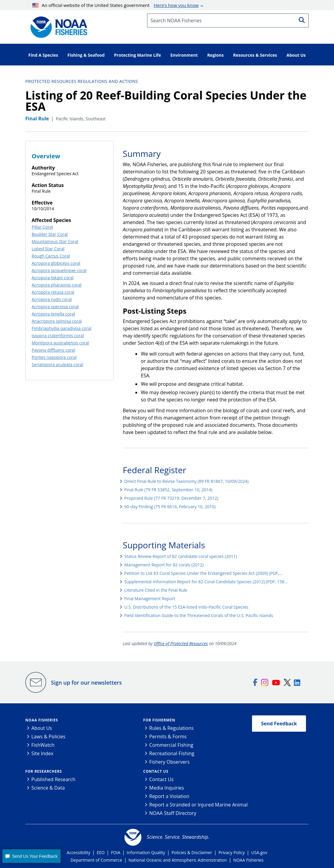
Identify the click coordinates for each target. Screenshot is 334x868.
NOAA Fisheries (42, 720)
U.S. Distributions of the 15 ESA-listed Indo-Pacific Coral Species (186, 607)
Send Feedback (279, 724)
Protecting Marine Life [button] (137, 55)
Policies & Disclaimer (192, 852)
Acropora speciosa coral (55, 307)
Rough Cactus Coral (51, 256)
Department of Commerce (96, 860)
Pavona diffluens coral (53, 350)
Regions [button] (215, 55)
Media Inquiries (167, 788)
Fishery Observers (169, 762)
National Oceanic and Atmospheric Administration (178, 860)
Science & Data (48, 788)
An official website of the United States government (115, 5)
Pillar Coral (42, 227)
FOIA (116, 852)
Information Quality (146, 852)
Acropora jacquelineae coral (59, 270)
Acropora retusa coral (53, 292)
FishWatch (43, 745)
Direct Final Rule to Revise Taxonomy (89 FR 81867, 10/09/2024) (186, 481)
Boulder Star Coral (50, 234)
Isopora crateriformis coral (58, 336)
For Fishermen (159, 720)
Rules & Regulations (171, 728)
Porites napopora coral (54, 357)
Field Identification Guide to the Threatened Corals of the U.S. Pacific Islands (199, 615)
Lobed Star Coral (48, 249)
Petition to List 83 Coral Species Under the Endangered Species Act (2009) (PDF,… (203, 573)
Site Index (42, 753)
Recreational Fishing (172, 753)
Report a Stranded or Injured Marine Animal (199, 805)
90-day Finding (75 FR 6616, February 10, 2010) (170, 507)
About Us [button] (296, 55)
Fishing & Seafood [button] (86, 55)
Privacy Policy (232, 852)
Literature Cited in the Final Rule (156, 590)
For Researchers (44, 771)
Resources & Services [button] (255, 55)
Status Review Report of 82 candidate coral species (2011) (181, 556)
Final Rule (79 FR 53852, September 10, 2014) (168, 490)
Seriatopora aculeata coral (57, 364)
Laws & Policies (48, 737)
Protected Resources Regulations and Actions (82, 81)
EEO (101, 852)
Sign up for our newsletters (86, 683)
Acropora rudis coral (52, 299)
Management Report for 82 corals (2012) (164, 565)
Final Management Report (150, 599)
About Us (42, 728)
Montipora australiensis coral (60, 343)
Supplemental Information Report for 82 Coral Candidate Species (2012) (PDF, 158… (206, 582)
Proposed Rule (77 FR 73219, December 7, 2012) (171, 498)
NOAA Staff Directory (173, 813)
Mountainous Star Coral (55, 241)
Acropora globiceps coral (56, 263)
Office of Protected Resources (181, 643)
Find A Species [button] (43, 55)
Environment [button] (184, 55)
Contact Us (156, 771)
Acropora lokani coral (53, 278)
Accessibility (78, 852)
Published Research (53, 779)
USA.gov (259, 852)
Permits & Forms (168, 737)
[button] (31, 856)
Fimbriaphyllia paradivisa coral (61, 328)
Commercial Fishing (171, 745)
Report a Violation (169, 796)
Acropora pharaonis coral (57, 285)
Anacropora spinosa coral (57, 321)
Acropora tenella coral (53, 314)
